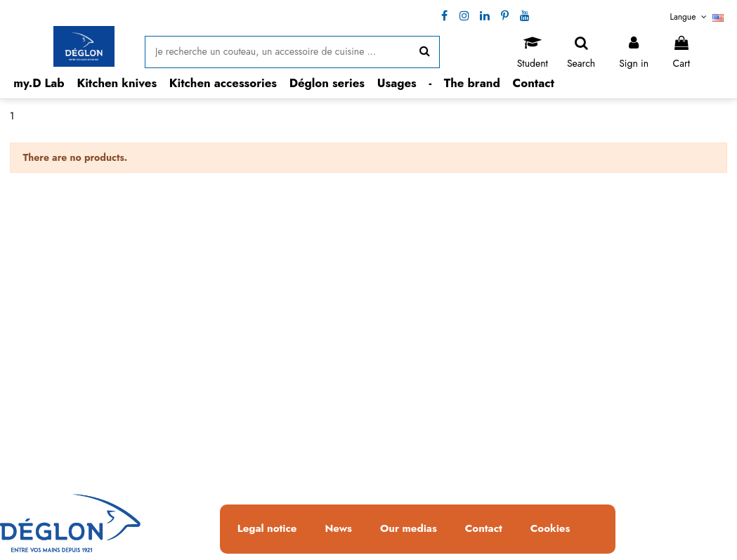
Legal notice (267, 529)
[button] (117, 83)
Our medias (409, 529)
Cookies (550, 529)
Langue (697, 17)
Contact (484, 529)
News (338, 529)
